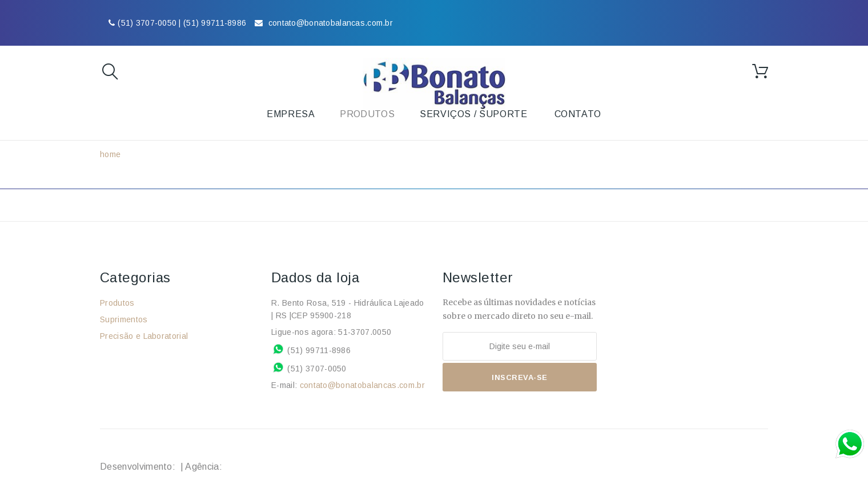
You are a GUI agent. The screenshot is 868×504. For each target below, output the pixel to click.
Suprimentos (124, 319)
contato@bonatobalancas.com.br (362, 385)
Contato (578, 114)
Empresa (291, 114)
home (110, 154)
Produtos (117, 303)
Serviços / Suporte (474, 114)
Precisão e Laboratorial (144, 336)
